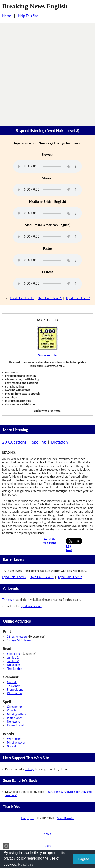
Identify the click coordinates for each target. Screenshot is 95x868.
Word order (14, 693)
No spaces (14, 665)
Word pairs (14, 739)
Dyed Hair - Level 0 (22, 298)
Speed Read (15, 654)
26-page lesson (17, 637)
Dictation (60, 442)
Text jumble (14, 669)
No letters (13, 722)
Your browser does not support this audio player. (47, 166)
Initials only (14, 718)
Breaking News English (35, 6)
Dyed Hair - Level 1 (50, 298)
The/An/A (13, 686)
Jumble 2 (13, 661)
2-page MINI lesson (20, 640)
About (47, 834)
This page (8, 600)
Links (47, 846)
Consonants (15, 707)
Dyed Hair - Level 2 (78, 298)
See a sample (47, 355)
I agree (84, 859)
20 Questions (14, 442)
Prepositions (15, 689)
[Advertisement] (47, 73)
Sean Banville (66, 818)
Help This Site (28, 16)
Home (7, 16)
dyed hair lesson (31, 606)
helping (30, 769)
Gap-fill (12, 682)
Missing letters (16, 714)
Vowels (12, 710)
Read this (26, 864)
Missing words (16, 742)
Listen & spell (16, 725)
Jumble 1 (13, 657)
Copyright (27, 818)
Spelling (39, 442)
